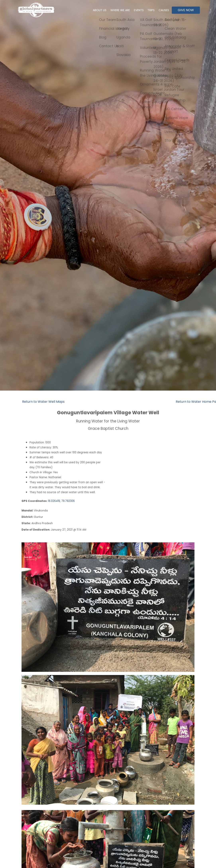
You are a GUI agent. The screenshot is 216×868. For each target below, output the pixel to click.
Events (135, 10)
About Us (92, 10)
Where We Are (114, 10)
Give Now (186, 10)
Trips (149, 10)
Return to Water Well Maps (43, 402)
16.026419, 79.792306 (61, 501)
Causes (163, 10)
